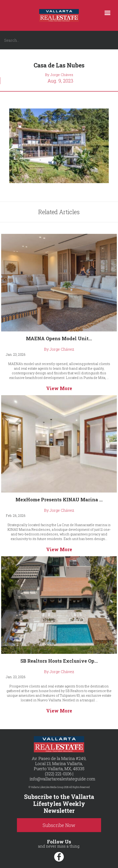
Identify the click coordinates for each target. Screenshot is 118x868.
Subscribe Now (59, 825)
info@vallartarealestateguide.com (62, 779)
